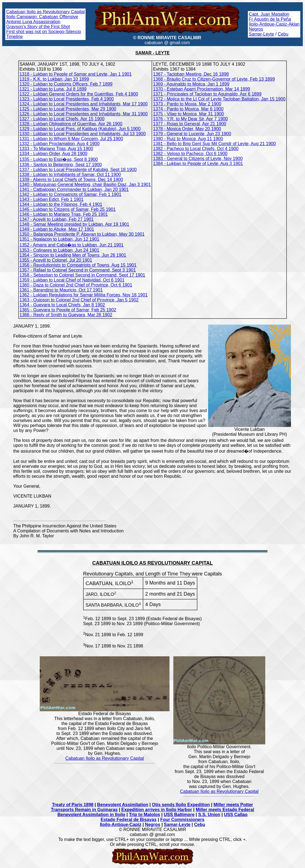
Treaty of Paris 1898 (73, 805)
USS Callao (236, 815)
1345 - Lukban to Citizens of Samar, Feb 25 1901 (68, 209)
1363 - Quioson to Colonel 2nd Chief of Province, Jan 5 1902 (79, 300)
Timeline (14, 37)
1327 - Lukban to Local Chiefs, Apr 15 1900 (62, 119)
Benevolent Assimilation (123, 805)
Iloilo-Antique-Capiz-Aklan (274, 24)
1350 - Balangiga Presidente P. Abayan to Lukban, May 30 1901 (82, 234)
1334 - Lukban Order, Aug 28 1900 (54, 154)
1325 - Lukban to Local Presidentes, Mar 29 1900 (68, 109)
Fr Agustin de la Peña (270, 19)
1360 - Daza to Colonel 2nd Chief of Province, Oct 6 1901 (76, 285)
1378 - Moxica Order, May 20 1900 (187, 129)
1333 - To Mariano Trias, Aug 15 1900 (56, 149)
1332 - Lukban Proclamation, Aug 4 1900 (60, 144)
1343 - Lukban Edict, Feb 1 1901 (52, 199)
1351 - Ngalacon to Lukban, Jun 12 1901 (59, 239)
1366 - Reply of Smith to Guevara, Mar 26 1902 (66, 315)
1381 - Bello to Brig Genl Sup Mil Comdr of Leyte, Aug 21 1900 (214, 144)
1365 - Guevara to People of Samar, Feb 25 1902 (68, 310)
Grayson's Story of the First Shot (38, 27)
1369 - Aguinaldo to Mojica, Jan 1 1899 (191, 84)
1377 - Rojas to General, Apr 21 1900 (189, 124)
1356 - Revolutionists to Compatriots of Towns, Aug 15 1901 (78, 265)
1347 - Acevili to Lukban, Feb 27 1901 (57, 219)
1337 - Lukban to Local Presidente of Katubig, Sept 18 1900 (78, 170)
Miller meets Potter (233, 805)
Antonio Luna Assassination (33, 22)
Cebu (283, 34)
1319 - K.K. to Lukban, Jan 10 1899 (54, 79)
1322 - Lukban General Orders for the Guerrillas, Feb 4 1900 (79, 94)
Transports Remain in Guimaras (84, 810)
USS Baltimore (179, 815)
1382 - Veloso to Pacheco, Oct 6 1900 (190, 154)
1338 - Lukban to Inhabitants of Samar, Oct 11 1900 (70, 175)
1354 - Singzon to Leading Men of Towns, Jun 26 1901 (73, 255)
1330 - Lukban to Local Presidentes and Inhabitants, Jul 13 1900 (83, 134)
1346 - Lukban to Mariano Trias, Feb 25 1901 (64, 214)
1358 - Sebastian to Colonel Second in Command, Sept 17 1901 (82, 275)
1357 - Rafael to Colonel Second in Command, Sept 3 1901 (78, 270)
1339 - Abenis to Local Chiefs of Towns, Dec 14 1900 (71, 180)
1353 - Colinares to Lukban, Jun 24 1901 (59, 250)
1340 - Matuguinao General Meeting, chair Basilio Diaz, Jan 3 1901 (85, 185)
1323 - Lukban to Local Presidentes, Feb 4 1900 (67, 99)
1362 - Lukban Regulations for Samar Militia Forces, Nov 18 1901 (84, 295)
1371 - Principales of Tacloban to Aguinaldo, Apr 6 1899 (207, 94)
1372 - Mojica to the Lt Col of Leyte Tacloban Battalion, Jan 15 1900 (219, 99)
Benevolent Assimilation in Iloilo (91, 815)
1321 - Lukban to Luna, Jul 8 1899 (53, 89)
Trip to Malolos (144, 815)
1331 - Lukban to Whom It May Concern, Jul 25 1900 (71, 139)
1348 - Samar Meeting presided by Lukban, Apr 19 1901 (75, 224)
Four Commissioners (182, 820)
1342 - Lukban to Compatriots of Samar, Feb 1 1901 (71, 194)
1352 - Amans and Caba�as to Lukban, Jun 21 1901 (72, 245)
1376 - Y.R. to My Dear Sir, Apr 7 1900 (190, 119)
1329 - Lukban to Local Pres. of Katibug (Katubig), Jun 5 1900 (80, 129)
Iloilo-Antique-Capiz (121, 825)
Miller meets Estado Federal (225, 810)
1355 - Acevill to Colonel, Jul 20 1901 (56, 260)
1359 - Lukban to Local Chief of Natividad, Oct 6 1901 (72, 280)
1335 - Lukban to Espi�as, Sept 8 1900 (59, 159)
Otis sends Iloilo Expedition (181, 805)
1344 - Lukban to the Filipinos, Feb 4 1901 (61, 204)
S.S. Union (209, 815)
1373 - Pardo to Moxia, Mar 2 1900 (187, 104)
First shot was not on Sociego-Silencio (43, 32)
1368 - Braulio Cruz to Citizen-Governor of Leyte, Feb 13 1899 (214, 79)
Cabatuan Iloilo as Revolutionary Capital (45, 12)
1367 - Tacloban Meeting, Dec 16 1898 (191, 74)
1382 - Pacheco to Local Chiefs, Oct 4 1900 (196, 149)
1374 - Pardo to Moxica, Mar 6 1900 (188, 109)
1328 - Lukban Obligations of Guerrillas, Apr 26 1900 (71, 124)
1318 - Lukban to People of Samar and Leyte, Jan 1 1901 (76, 74)
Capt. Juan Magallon (269, 14)
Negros (256, 29)
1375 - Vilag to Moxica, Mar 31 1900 (188, 114)
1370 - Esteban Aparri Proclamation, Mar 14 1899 (201, 89)
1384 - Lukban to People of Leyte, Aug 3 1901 (198, 164)
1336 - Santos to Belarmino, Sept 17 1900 (61, 165)
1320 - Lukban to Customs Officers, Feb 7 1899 (66, 84)
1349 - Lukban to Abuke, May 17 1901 (57, 229)
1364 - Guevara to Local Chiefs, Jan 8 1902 (62, 305)
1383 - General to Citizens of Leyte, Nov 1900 (198, 159)
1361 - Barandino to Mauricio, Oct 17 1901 (61, 290)
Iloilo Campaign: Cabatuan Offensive (42, 17)
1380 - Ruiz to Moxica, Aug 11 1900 (188, 139)
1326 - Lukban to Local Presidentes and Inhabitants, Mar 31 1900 (84, 114)
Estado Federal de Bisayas (128, 820)
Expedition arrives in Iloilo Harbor (157, 810)
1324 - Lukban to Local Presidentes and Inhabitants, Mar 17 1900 (84, 104)
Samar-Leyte (261, 34)
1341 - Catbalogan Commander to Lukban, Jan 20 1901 (74, 189)
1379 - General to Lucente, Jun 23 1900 (192, 134)
